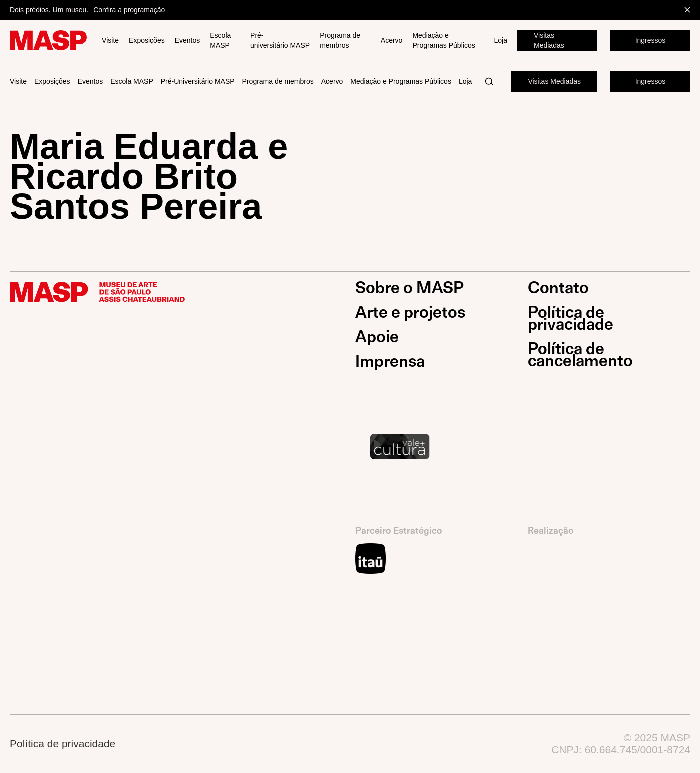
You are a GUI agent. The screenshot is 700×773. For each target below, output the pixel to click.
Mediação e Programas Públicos (443, 40)
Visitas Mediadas (549, 40)
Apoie (377, 337)
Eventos (188, 40)
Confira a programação (129, 10)
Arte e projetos (410, 312)
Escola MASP (220, 40)
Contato (558, 288)
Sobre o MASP (409, 288)
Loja (501, 40)
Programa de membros (340, 40)
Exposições (147, 40)
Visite (110, 40)
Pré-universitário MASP (280, 40)
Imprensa (390, 361)
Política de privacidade (570, 318)
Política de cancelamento (580, 355)
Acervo (392, 40)
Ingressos (650, 40)
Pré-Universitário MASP (198, 81)
